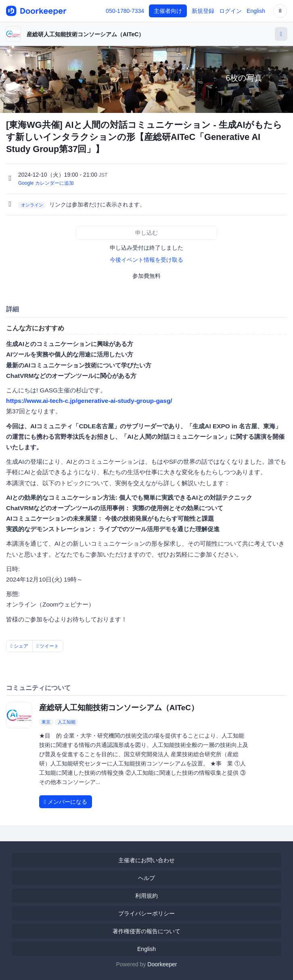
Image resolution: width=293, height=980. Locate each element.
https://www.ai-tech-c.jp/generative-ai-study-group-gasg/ (89, 401)
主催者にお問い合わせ (146, 860)
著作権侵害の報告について (146, 931)
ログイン (230, 11)
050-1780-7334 (125, 11)
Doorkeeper (162, 964)
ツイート (48, 646)
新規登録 (203, 11)
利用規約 (146, 896)
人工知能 (67, 722)
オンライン (32, 205)
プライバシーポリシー (146, 913)
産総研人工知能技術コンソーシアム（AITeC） (85, 34)
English (256, 11)
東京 (46, 722)
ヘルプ (146, 878)
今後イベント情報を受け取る (146, 260)
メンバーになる (66, 802)
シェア (19, 646)
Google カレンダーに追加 (46, 183)
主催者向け (168, 11)
